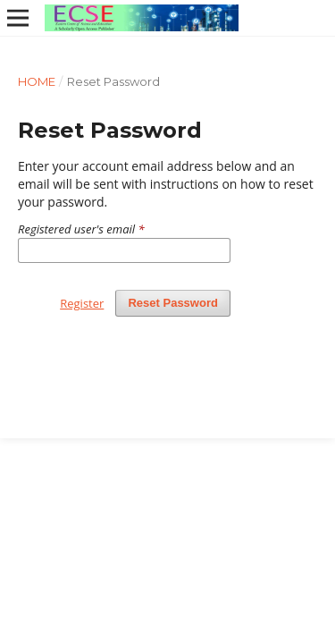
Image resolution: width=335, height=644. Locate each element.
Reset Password (173, 303)
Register (82, 303)
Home (37, 81)
